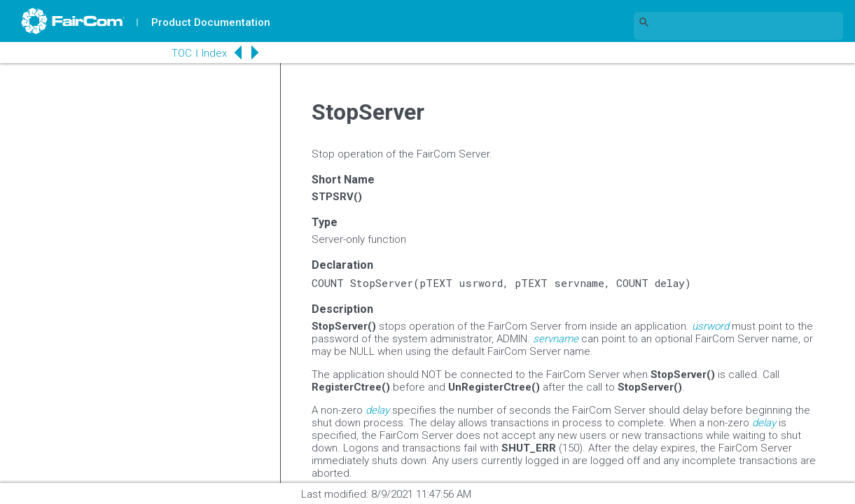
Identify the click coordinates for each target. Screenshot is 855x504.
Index (214, 53)
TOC (182, 53)
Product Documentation (211, 22)
